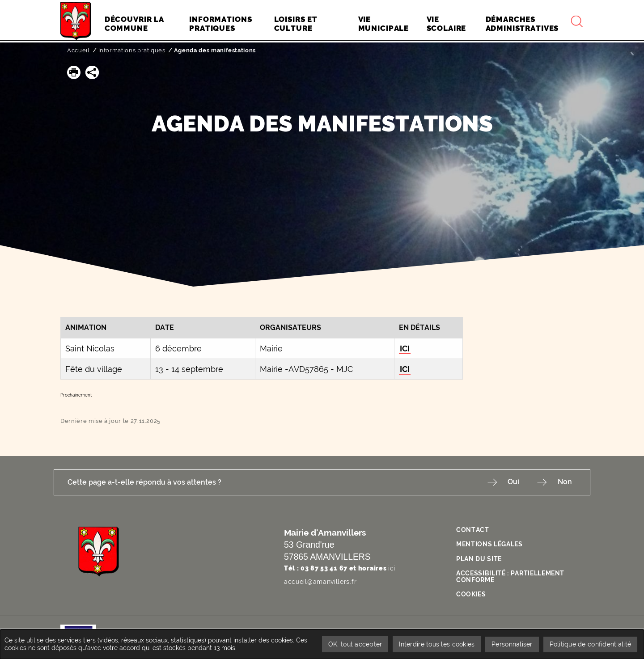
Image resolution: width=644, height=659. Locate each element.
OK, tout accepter (351, 644)
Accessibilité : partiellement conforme (511, 575)
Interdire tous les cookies (434, 644)
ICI (405, 349)
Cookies (471, 592)
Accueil (78, 50)
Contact (473, 530)
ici (392, 568)
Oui (512, 482)
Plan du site (479, 558)
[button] (74, 72)
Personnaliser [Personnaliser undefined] (511, 644)
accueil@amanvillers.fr (320, 581)
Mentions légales (489, 544)
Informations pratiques (132, 50)
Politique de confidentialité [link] (590, 644)
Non (565, 482)
